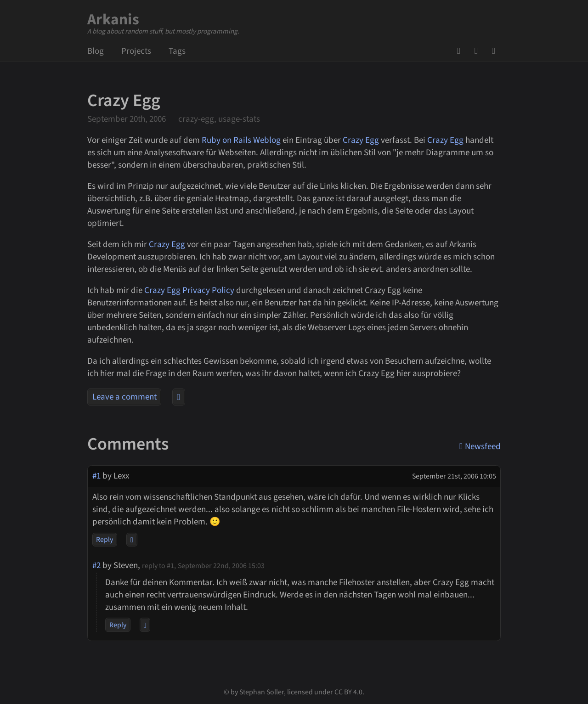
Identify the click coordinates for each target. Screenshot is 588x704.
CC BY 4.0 (348, 692)
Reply (105, 540)
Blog (96, 51)
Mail (479, 51)
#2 (96, 566)
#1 (96, 476)
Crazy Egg (361, 140)
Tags (177, 51)
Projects (136, 51)
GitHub (462, 51)
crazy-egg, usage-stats (219, 119)
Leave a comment (124, 397)
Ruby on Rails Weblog (241, 140)
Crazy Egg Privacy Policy (189, 290)
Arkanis (113, 20)
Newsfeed (497, 51)
